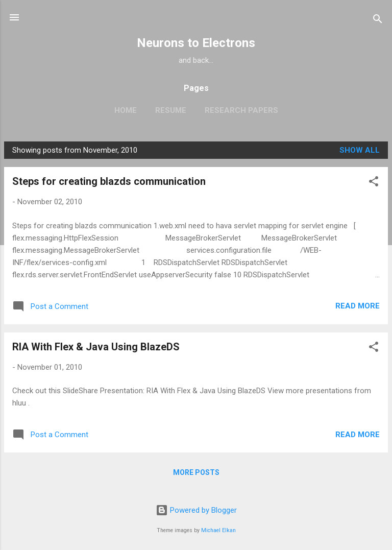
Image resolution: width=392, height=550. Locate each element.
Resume (171, 110)
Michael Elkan (218, 530)
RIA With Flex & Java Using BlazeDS (96, 347)
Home (126, 110)
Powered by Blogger (196, 510)
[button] (374, 183)
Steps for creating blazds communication (109, 181)
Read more (358, 306)
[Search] (378, 21)
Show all (360, 150)
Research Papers (241, 110)
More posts (196, 472)
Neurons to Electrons (196, 43)
